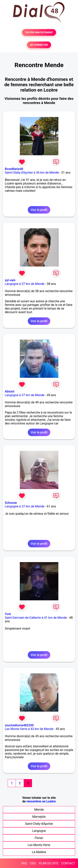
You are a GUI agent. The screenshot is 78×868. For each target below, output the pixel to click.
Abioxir (10, 391)
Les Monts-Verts (39, 845)
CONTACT (68, 863)
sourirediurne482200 (19, 725)
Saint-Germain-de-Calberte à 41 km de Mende (36, 618)
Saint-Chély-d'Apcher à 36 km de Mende (32, 173)
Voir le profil (39, 210)
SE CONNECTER (39, 45)
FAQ (24, 863)
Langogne (39, 831)
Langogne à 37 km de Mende (25, 284)
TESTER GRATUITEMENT (39, 32)
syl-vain (10, 280)
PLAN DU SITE (49, 863)
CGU (33, 863)
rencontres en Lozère (41, 801)
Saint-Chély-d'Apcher (39, 824)
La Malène (39, 852)
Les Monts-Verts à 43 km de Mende (29, 729)
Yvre (8, 614)
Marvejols (39, 817)
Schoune (11, 503)
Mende (39, 810)
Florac (39, 838)
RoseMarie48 (14, 169)
